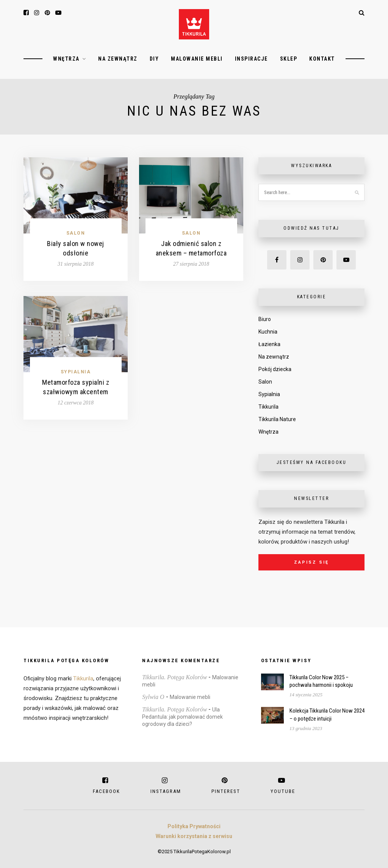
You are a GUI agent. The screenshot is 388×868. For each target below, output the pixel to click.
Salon (76, 233)
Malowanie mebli (197, 59)
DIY (154, 59)
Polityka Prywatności (194, 826)
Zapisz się (311, 562)
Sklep (289, 59)
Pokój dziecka (275, 369)
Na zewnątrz (118, 59)
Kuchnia (268, 332)
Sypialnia (76, 372)
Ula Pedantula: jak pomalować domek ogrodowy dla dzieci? (182, 717)
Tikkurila (268, 407)
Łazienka (269, 344)
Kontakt (322, 59)
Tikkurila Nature (277, 419)
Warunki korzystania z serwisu (194, 836)
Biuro (265, 319)
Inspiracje (251, 59)
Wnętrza (66, 59)
